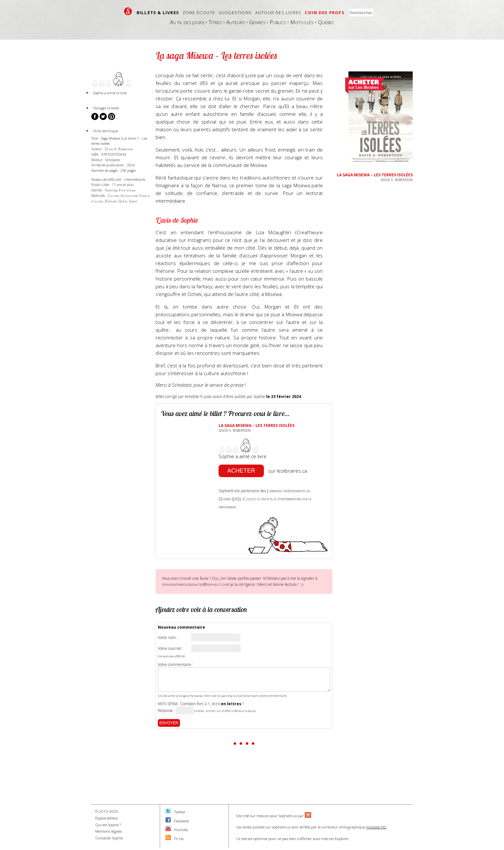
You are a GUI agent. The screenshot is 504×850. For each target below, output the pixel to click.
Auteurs (235, 22)
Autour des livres (278, 13)
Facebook (181, 821)
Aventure (111, 190)
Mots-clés (302, 22)
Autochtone (129, 195)
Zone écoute (199, 13)
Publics (278, 22)
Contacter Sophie (109, 838)
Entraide (111, 201)
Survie (133, 201)
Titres (215, 22)
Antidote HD (376, 827)
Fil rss (179, 839)
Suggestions (235, 13)
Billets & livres (158, 13)
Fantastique (127, 190)
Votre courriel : (171, 649)
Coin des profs (325, 13)
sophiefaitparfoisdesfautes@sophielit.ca (194, 584)
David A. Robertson (119, 149)
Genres (257, 22)
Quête (123, 201)
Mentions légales (108, 831)
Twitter (180, 812)
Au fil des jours (187, 22)
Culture (113, 195)
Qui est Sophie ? (108, 825)
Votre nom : (168, 638)
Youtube (181, 830)
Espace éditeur (107, 818)
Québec (326, 22)
